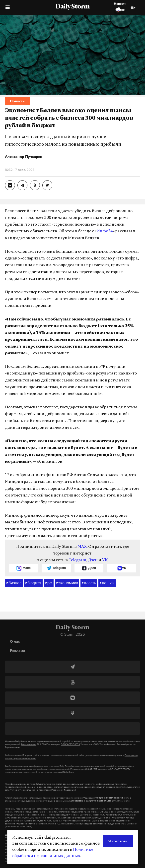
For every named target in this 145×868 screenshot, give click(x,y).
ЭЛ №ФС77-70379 (70, 744)
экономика (67, 583)
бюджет (33, 583)
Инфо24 (105, 231)
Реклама (18, 651)
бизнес (14, 583)
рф (49, 583)
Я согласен (118, 841)
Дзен (93, 560)
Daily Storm (72, 7)
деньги (107, 583)
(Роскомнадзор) (29, 744)
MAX (82, 547)
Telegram (77, 560)
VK (105, 560)
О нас (15, 641)
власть (89, 583)
